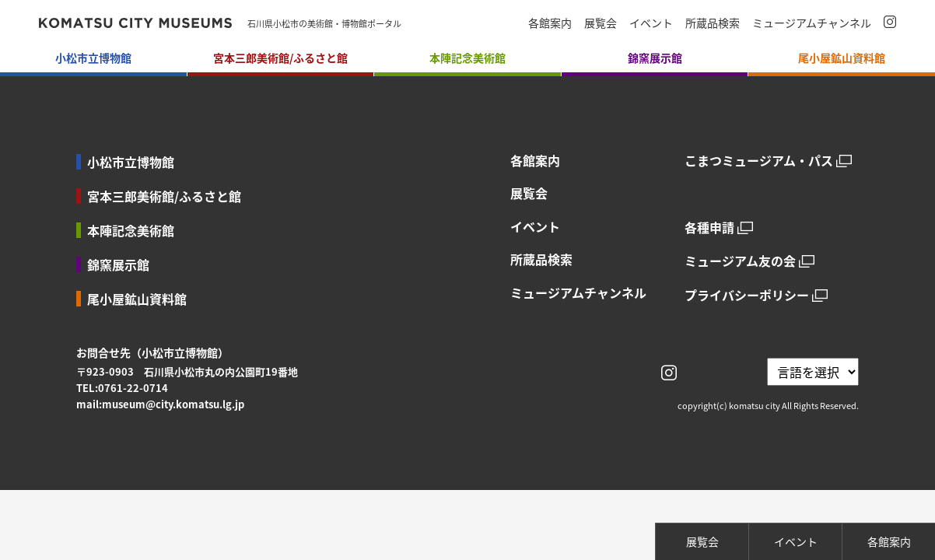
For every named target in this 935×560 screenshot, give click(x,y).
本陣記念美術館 (131, 230)
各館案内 (550, 23)
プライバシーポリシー (747, 295)
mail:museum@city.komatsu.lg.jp (160, 404)
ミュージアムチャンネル (812, 23)
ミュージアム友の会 (740, 261)
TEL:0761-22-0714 (122, 388)
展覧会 (601, 23)
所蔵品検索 (713, 23)
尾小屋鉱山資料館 (137, 299)
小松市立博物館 (131, 162)
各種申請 (709, 227)
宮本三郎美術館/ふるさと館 (164, 196)
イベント (651, 23)
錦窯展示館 (118, 264)
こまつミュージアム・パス (759, 161)
